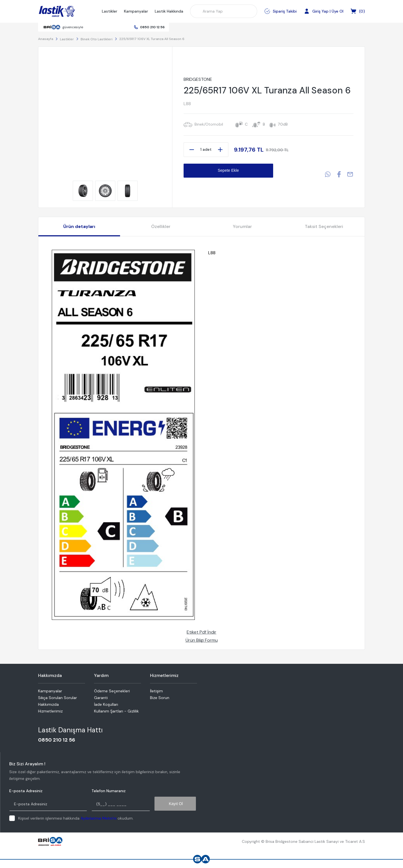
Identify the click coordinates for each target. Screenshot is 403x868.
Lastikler (110, 11)
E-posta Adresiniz (26, 791)
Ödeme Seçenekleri (112, 691)
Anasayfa (46, 39)
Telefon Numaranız (109, 791)
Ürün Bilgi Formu (202, 640)
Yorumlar (242, 226)
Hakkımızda (48, 704)
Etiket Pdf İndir (201, 632)
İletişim (156, 691)
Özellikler (161, 226)
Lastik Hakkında (169, 11)
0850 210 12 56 (152, 27)
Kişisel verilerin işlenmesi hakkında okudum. (76, 818)
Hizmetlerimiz (50, 711)
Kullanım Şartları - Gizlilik (116, 711)
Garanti (101, 698)
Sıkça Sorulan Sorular (58, 698)
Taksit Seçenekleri (324, 226)
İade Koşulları (106, 704)
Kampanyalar (136, 11)
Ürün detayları (79, 226)
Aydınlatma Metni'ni (99, 818)
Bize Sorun (160, 698)
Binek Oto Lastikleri (97, 39)
